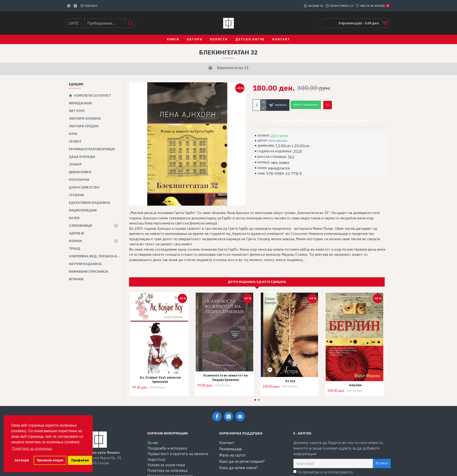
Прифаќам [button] (80, 460)
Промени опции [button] (50, 460)
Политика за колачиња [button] (32, 448)
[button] (255, 395)
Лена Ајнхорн (278, 141)
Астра (290, 375)
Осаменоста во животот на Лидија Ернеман (225, 372)
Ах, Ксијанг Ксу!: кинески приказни (160, 374)
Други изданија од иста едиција (257, 276)
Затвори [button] (22, 460)
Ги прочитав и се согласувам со (336, 470)
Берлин (355, 380)
